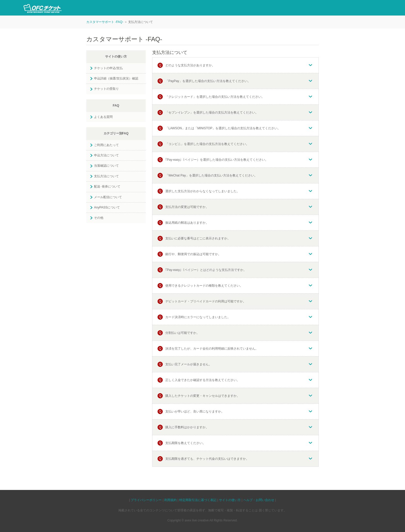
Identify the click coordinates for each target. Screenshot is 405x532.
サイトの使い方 (230, 500)
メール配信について (108, 197)
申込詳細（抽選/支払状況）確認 (116, 78)
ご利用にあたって (106, 145)
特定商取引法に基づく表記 (198, 500)
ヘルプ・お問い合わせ (259, 500)
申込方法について (106, 155)
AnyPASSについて (107, 207)
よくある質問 (103, 117)
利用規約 (170, 500)
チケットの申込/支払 (108, 68)
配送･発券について (107, 187)
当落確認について (106, 166)
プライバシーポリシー (146, 500)
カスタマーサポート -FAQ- (105, 22)
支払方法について (106, 176)
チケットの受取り (106, 89)
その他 (99, 218)
